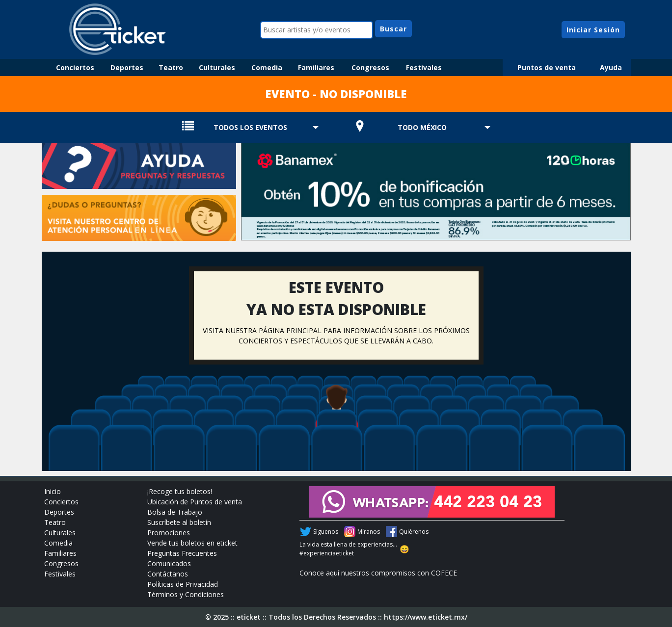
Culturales (217, 67)
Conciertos (75, 67)
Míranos (369, 532)
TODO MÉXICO (422, 127)
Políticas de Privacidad (183, 584)
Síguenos (326, 532)
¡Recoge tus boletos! (180, 491)
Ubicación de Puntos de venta (195, 502)
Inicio (53, 491)
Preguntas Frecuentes (182, 553)
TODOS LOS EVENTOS (250, 127)
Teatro (171, 67)
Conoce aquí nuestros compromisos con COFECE (378, 573)
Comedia (267, 67)
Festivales (424, 67)
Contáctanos (168, 574)
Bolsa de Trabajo (175, 512)
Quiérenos (414, 532)
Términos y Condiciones (186, 594)
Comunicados (169, 563)
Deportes (127, 67)
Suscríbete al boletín (179, 522)
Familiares (316, 67)
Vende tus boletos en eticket (192, 543)
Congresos (370, 67)
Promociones (169, 533)
